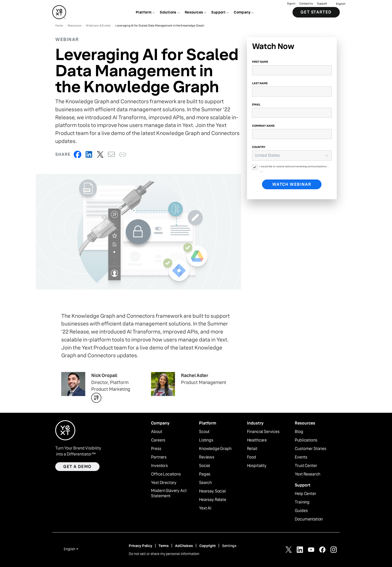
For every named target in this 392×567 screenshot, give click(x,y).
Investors (159, 466)
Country (259, 147)
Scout (204, 432)
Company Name (263, 126)
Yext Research (307, 474)
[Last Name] (292, 91)
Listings (206, 440)
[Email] (292, 113)
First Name (260, 62)
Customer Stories (310, 449)
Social (204, 466)
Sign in (291, 4)
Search (205, 483)
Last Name (260, 83)
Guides (301, 511)
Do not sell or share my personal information (164, 554)
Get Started (316, 12)
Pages (205, 474)
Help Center (305, 494)
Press (156, 449)
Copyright (207, 546)
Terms (164, 546)
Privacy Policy (140, 546)
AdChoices (184, 546)
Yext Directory (164, 483)
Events (301, 457)
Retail (252, 449)
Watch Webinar (292, 184)
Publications (306, 440)
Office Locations (166, 474)
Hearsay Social (212, 491)
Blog (299, 432)
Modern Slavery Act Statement (169, 493)
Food (251, 457)
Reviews (207, 457)
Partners (159, 457)
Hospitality (257, 466)
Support (322, 4)
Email (256, 104)
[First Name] (292, 70)
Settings (229, 546)
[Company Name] (292, 134)
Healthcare (257, 440)
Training (302, 502)
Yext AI (205, 508)
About (156, 432)
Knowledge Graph (215, 449)
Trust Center (306, 466)
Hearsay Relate (213, 500)
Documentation (309, 519)
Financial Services (263, 432)
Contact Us (306, 4)
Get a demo (77, 467)
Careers (158, 440)
